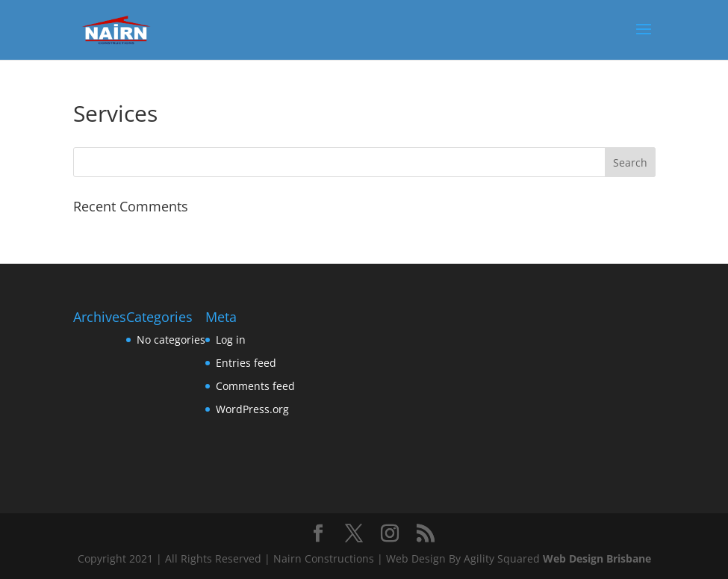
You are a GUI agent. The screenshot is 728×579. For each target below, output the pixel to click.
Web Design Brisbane (597, 558)
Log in (231, 340)
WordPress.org (252, 409)
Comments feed (255, 386)
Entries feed (246, 363)
